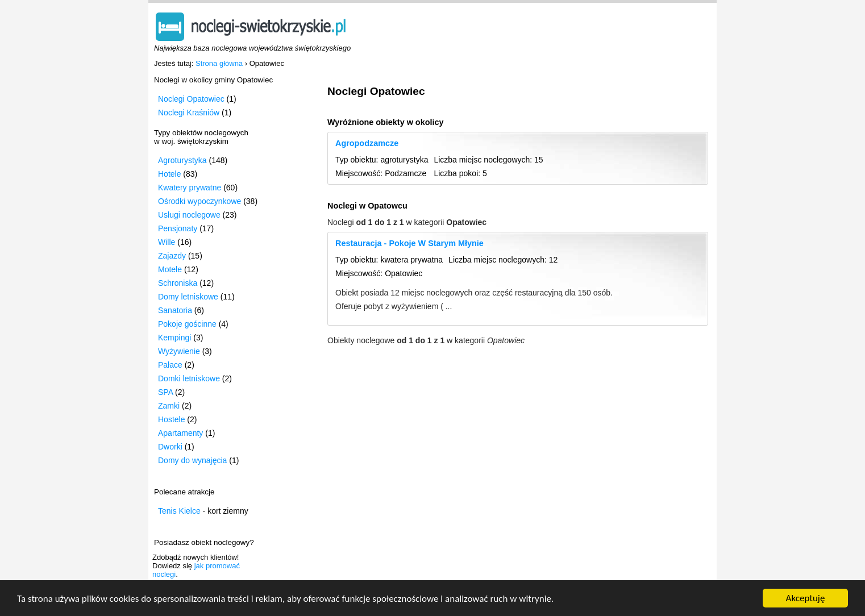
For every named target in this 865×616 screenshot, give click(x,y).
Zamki (169, 406)
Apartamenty (180, 433)
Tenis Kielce (179, 511)
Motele (170, 269)
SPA (165, 392)
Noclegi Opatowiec (191, 99)
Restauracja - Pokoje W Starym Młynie (409, 243)
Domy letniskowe (188, 297)
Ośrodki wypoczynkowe (199, 201)
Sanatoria (175, 310)
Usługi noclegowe (189, 215)
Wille (167, 242)
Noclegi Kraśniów (189, 113)
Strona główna (219, 63)
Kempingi (174, 338)
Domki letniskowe (189, 378)
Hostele (171, 419)
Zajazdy (172, 256)
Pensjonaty (178, 228)
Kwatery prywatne (190, 188)
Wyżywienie (179, 351)
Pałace (170, 365)
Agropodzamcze (367, 143)
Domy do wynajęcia (192, 460)
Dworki (170, 447)
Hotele (169, 174)
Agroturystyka (182, 160)
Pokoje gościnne (187, 324)
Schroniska (178, 283)
